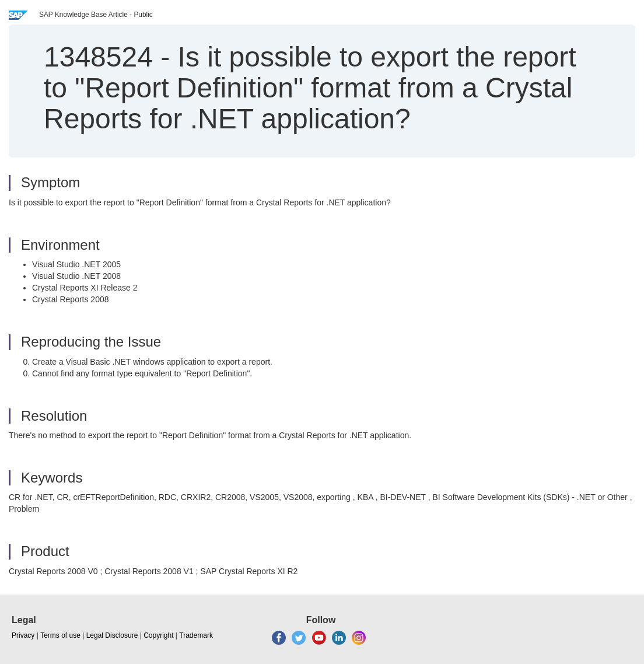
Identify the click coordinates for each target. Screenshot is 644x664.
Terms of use (60, 635)
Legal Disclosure (112, 635)
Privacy (23, 635)
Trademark (196, 635)
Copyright (158, 635)
